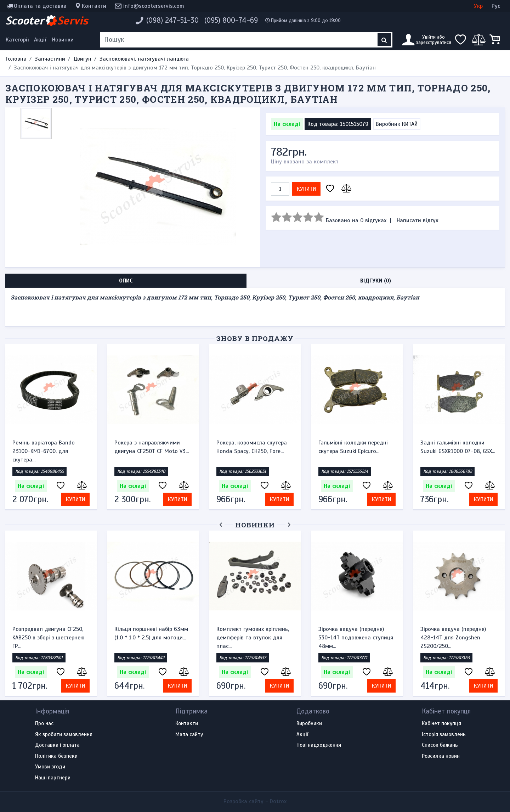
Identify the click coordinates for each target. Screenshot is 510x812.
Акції (40, 40)
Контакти (94, 6)
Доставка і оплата (57, 745)
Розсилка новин (441, 756)
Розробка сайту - (255, 801)
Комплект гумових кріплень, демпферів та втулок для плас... (253, 638)
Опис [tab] (126, 281)
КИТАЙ (410, 124)
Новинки (63, 40)
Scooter (47, 21)
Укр (478, 6)
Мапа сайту (189, 735)
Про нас (44, 724)
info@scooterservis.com (154, 6)
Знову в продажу (255, 338)
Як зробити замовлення (64, 735)
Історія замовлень (444, 735)
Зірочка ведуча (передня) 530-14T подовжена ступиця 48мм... (356, 638)
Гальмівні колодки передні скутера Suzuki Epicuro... (353, 447)
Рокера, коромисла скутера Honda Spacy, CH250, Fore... (252, 447)
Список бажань (440, 745)
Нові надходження (319, 745)
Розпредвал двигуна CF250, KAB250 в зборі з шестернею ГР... (48, 638)
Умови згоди (50, 767)
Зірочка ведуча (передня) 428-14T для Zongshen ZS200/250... (453, 638)
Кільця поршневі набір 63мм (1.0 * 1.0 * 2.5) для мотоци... (151, 633)
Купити (306, 189)
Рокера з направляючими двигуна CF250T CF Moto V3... (152, 447)
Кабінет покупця (441, 724)
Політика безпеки (56, 756)
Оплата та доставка (40, 6)
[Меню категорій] (18, 40)
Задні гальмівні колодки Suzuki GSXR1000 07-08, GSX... (458, 447)
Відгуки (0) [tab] (376, 281)
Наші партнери (53, 778)
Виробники (309, 724)
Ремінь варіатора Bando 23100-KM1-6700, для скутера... (44, 451)
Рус (496, 6)
